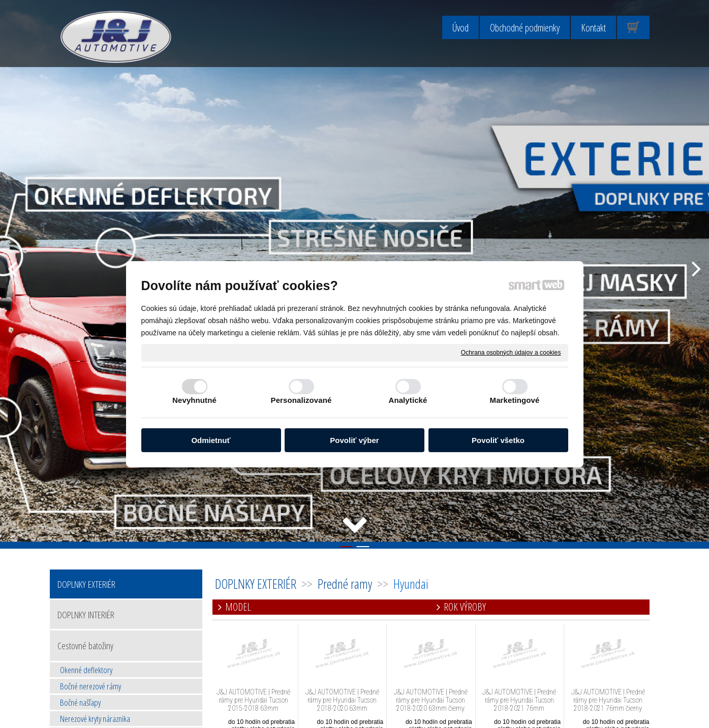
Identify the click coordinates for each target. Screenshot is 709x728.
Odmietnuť (211, 440)
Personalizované (301, 400)
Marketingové (515, 400)
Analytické (408, 400)
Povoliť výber (354, 440)
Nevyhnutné (194, 400)
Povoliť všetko (498, 440)
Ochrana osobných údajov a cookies (511, 352)
